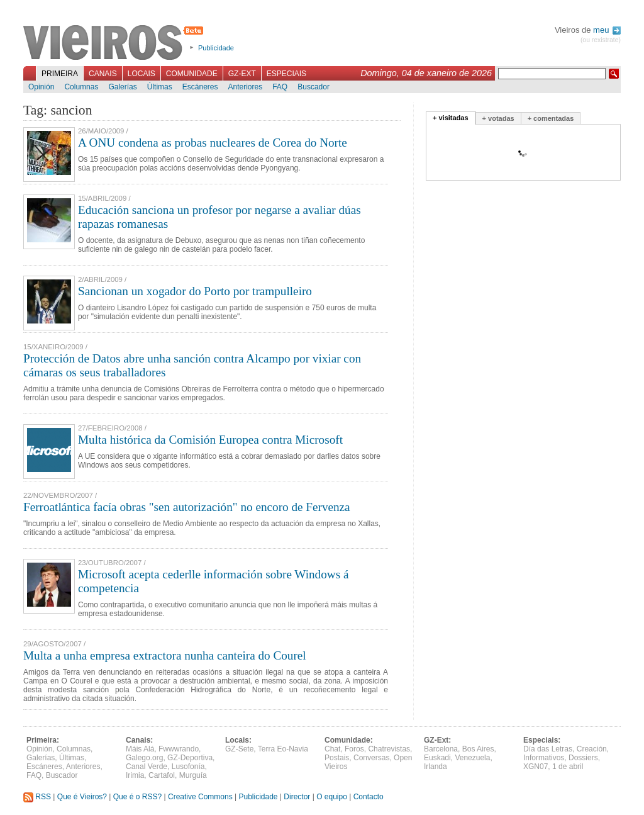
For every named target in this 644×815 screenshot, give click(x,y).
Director (297, 797)
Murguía (193, 775)
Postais (337, 758)
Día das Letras (548, 749)
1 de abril (568, 767)
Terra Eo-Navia (283, 749)
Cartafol (162, 775)
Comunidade (192, 74)
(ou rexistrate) (601, 40)
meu (607, 30)
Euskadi (437, 758)
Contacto (369, 797)
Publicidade (216, 48)
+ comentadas (551, 118)
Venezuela (472, 758)
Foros (354, 749)
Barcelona (441, 749)
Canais (103, 74)
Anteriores (245, 87)
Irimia (135, 775)
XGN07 (536, 767)
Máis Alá (140, 749)
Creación (592, 749)
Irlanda (436, 767)
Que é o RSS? (137, 797)
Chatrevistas (389, 749)
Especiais (286, 74)
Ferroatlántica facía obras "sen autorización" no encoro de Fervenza (187, 507)
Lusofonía (188, 767)
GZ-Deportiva (190, 758)
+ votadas (498, 118)
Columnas (81, 87)
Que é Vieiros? (82, 797)
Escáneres (200, 87)
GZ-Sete (239, 749)
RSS (37, 797)
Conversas (371, 758)
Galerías (122, 87)
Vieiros (115, 43)
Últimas (160, 87)
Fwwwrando (179, 749)
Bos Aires (478, 749)
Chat (332, 749)
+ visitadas (451, 118)
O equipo (332, 797)
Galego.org (144, 758)
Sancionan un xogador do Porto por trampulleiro (195, 291)
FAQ (280, 87)
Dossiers (583, 758)
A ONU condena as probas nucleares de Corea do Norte (213, 143)
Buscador (314, 87)
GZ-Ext (242, 74)
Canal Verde (147, 767)
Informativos (544, 758)
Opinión (41, 87)
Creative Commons (200, 797)
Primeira (60, 74)
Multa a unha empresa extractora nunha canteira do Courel (165, 655)
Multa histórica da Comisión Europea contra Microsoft (210, 440)
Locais (142, 74)
